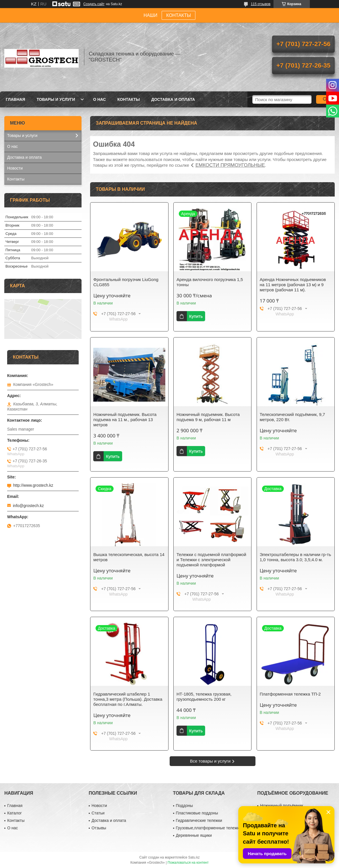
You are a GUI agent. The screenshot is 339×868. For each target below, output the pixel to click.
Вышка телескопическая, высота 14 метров (129, 557)
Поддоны (184, 806)
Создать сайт (94, 4)
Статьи (98, 813)
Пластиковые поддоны (197, 813)
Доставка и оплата (173, 99)
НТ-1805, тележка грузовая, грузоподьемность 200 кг (204, 697)
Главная (15, 99)
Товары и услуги (56, 99)
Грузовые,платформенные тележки (209, 828)
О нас (99, 99)
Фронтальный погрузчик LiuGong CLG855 (126, 282)
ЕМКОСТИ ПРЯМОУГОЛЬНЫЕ (230, 165)
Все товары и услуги (210, 761)
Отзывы (99, 828)
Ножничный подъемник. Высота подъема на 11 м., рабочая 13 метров (125, 420)
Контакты (128, 99)
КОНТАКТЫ (179, 15)
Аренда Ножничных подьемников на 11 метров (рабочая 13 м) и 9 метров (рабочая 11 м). (293, 285)
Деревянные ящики (194, 835)
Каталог (14, 813)
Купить (196, 316)
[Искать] (325, 99)
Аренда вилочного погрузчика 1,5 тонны (210, 282)
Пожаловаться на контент (188, 863)
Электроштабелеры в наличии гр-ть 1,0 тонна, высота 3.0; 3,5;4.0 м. (296, 557)
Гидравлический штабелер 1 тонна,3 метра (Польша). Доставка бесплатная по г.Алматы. (128, 699)
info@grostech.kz (28, 506)
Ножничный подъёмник (281, 806)
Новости (15, 168)
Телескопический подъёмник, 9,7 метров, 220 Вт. (292, 417)
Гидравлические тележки (199, 820)
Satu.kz (194, 857)
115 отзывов (261, 4)
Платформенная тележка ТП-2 (290, 694)
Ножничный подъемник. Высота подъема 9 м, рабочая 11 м (208, 417)
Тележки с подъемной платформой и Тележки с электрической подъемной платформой (211, 560)
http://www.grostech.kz (33, 485)
